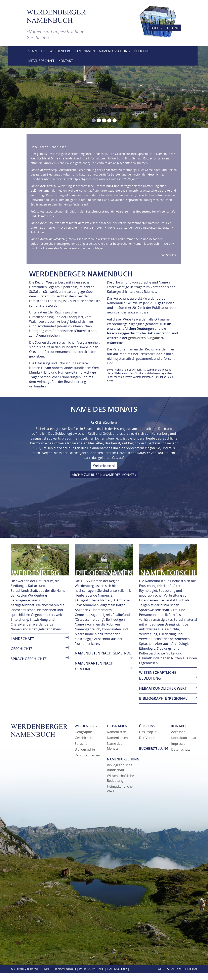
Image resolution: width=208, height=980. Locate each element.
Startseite (37, 51)
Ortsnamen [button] (85, 51)
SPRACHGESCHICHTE (29, 659)
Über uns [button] (142, 51)
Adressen (178, 732)
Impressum (180, 744)
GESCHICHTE (22, 649)
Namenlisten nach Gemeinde (103, 653)
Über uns (147, 726)
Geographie (84, 732)
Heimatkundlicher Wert (163, 688)
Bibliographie (85, 749)
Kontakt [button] (66, 61)
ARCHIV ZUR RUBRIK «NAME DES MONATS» (104, 475)
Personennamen (87, 755)
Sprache (81, 744)
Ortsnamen (117, 726)
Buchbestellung (154, 749)
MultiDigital (188, 969)
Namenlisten (117, 732)
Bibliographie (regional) (164, 698)
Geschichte (83, 738)
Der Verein (147, 738)
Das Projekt (148, 732)
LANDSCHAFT (22, 639)
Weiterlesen (104, 466)
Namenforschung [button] (114, 51)
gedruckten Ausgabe (144, 338)
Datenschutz (181, 749)
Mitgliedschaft (41, 61)
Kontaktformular (184, 738)
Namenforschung (123, 759)
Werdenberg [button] (60, 51)
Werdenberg (86, 726)
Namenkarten (117, 738)
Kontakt (179, 726)
